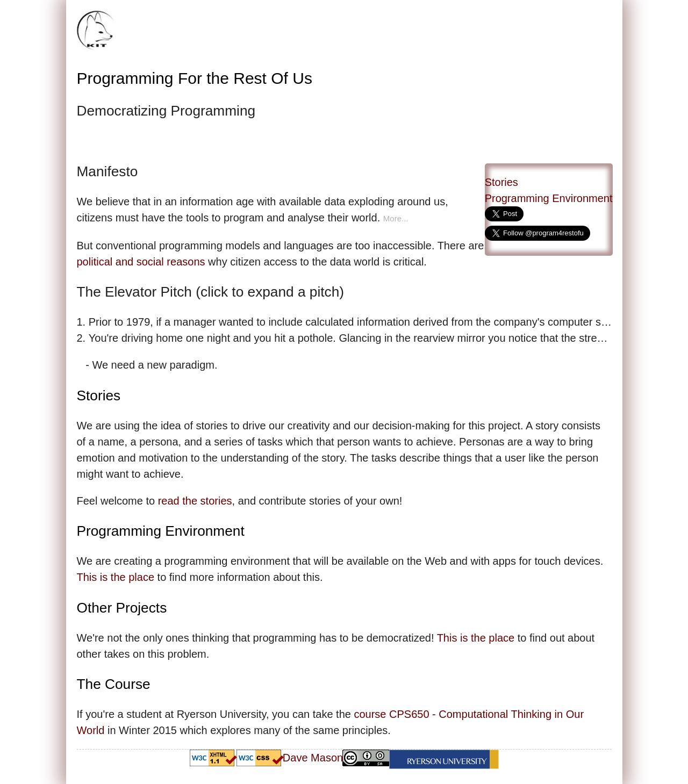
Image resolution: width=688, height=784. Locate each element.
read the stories (195, 501)
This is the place (116, 577)
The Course (114, 684)
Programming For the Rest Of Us (195, 78)
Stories (501, 182)
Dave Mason (313, 758)
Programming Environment (549, 198)
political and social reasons (141, 262)
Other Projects (122, 608)
